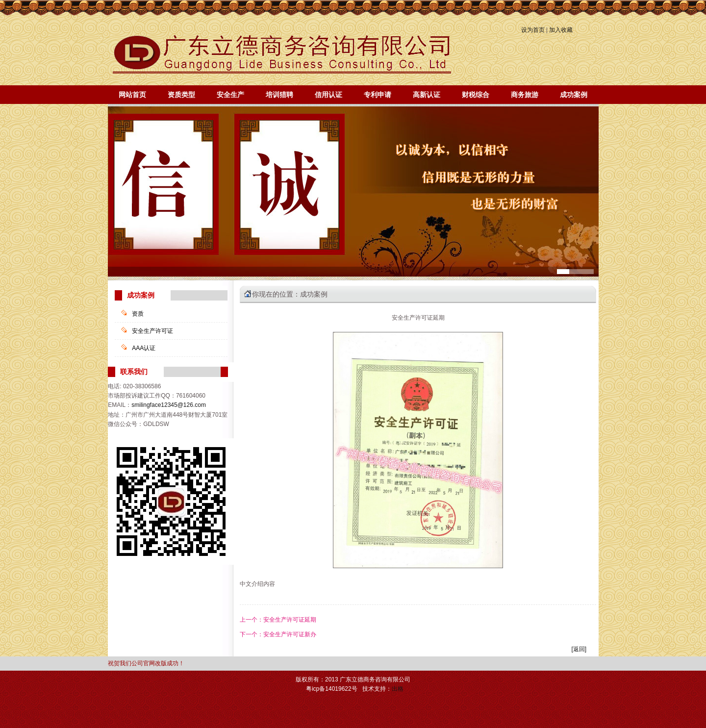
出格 (398, 689)
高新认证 (427, 95)
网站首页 (132, 95)
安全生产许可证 (152, 331)
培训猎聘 (279, 95)
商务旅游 (525, 95)
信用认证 (328, 95)
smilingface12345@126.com (169, 405)
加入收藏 (561, 30)
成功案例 (574, 95)
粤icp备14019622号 (332, 689)
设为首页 (533, 30)
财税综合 (476, 95)
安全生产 (230, 95)
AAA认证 (144, 348)
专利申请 (378, 95)
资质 (138, 314)
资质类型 (181, 95)
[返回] (579, 649)
